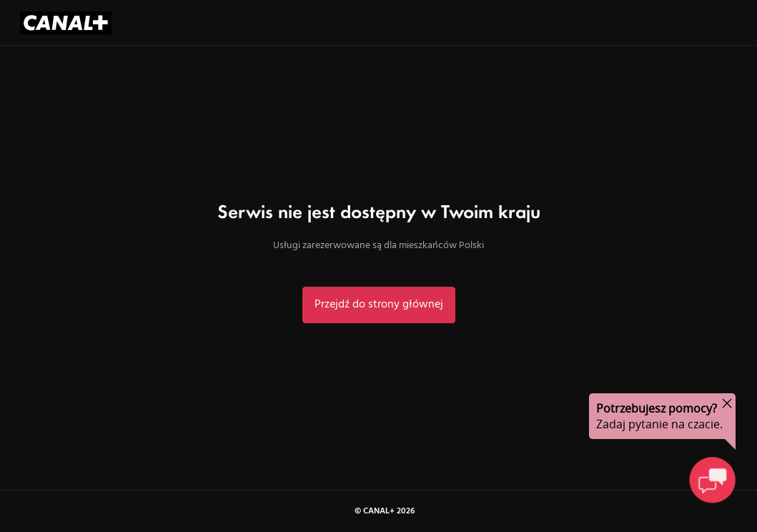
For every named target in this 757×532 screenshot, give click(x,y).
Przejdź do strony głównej (379, 305)
